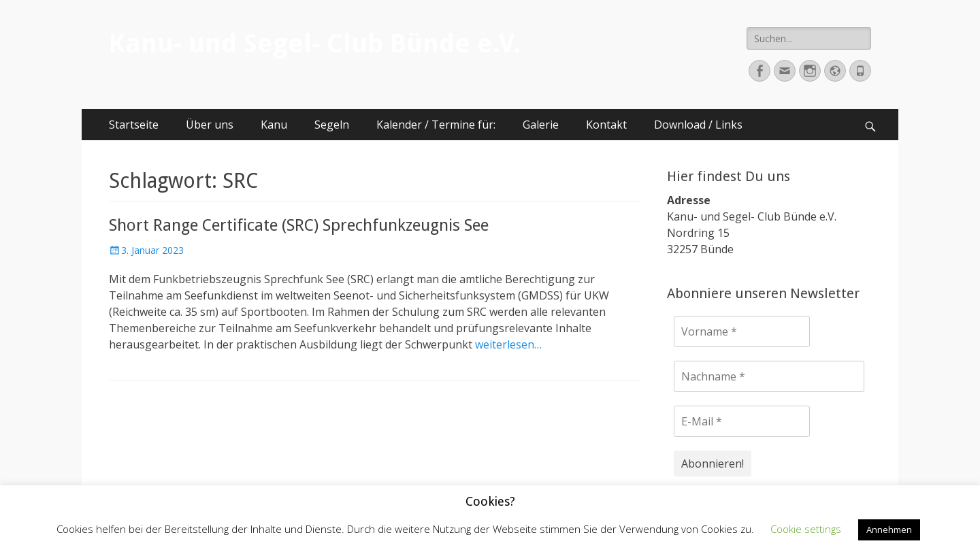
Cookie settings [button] (806, 529)
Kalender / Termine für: (436, 125)
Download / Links (698, 125)
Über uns (210, 125)
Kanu (274, 125)
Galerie (541, 125)
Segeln (332, 125)
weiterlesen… (508, 344)
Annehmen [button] (889, 530)
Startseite (134, 125)
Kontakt (606, 125)
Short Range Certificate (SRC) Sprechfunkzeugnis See (299, 225)
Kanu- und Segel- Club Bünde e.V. (315, 44)
